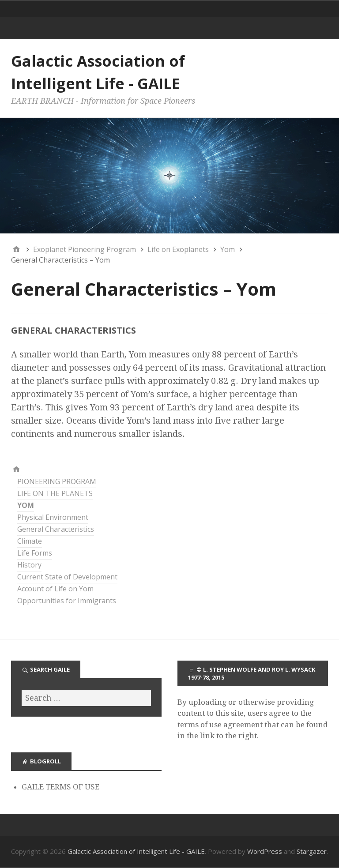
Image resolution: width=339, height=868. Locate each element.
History (29, 565)
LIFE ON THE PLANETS (55, 493)
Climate (30, 541)
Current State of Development (67, 577)
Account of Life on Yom (55, 589)
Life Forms (35, 553)
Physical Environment (53, 517)
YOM (26, 505)
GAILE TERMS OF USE (60, 787)
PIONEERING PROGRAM (57, 481)
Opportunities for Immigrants (67, 601)
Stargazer (312, 851)
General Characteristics (56, 529)
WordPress (265, 851)
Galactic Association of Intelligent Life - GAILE (136, 851)
